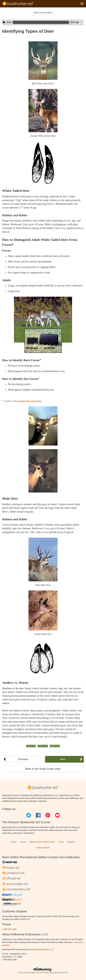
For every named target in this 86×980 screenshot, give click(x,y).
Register (71, 842)
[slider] (41, 22)
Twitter (29, 815)
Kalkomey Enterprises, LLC (42, 949)
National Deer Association (30, 401)
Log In (23, 842)
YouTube (57, 815)
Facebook (38, 815)
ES (81, 24)
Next (63, 759)
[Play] (4, 22)
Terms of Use (63, 973)
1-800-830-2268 (9, 929)
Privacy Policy (49, 973)
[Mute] (77, 22)
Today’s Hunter (43, 848)
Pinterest (48, 815)
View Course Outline (43, 13)
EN (82, 22)
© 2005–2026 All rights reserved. (30, 973)
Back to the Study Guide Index (43, 769)
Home (61, 842)
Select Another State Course (42, 842)
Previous (23, 759)
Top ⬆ (14, 842)
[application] (43, 22)
